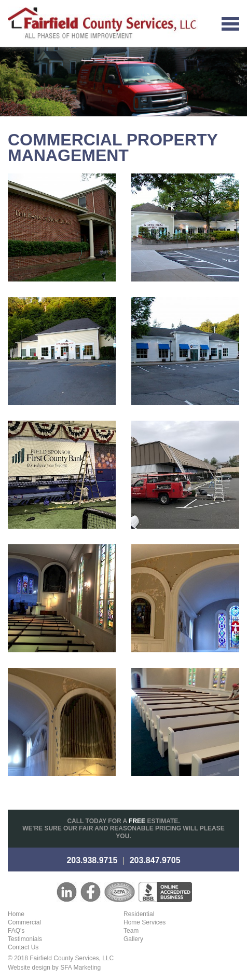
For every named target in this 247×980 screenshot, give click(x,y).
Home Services (145, 922)
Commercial (24, 922)
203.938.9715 (92, 860)
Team (131, 931)
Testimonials (25, 939)
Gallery (133, 939)
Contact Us (23, 947)
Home (16, 914)
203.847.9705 (155, 860)
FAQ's (16, 931)
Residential (139, 914)
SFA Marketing (80, 968)
